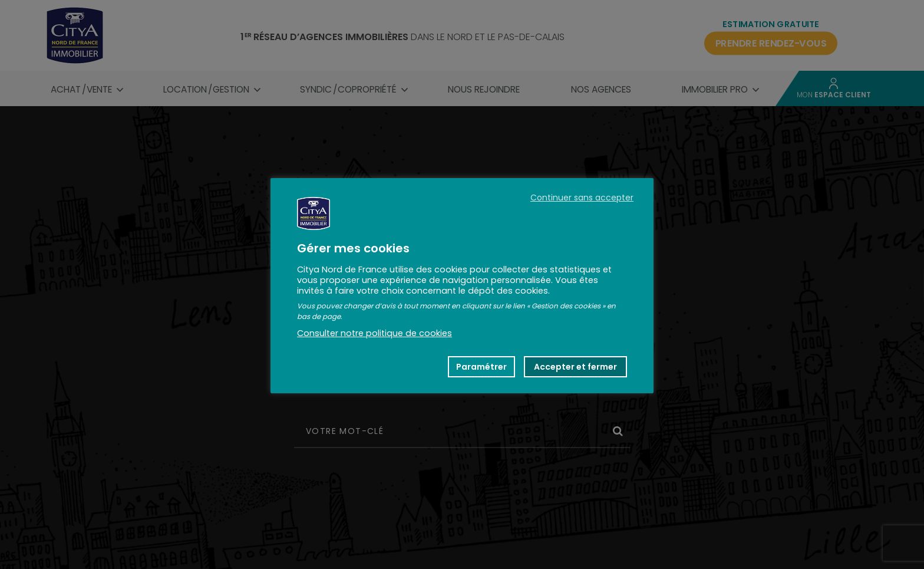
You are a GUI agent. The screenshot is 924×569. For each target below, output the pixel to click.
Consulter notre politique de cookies (374, 333)
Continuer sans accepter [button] (582, 198)
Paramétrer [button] (481, 367)
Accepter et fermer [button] (575, 367)
